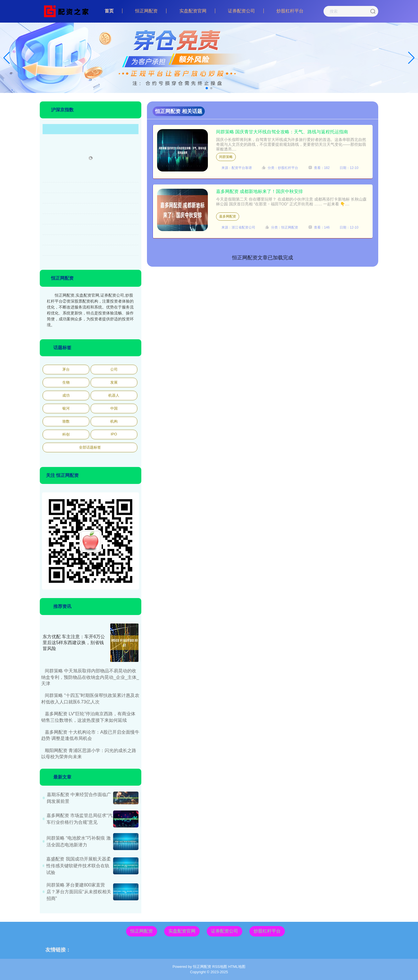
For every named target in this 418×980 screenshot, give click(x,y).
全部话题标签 (90, 447)
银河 (66, 408)
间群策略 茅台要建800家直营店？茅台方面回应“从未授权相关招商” (79, 892)
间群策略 (226, 157)
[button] (411, 58)
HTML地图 (237, 967)
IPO (114, 434)
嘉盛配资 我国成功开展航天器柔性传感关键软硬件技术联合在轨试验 (78, 866)
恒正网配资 (146, 11)
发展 (114, 382)
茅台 (66, 369)
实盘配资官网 (193, 11)
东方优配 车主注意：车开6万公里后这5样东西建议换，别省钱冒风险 (74, 643)
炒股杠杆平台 (290, 11)
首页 (109, 11)
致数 (66, 421)
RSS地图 (220, 967)
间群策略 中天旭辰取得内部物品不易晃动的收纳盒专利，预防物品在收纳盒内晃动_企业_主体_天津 (90, 677)
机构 (114, 421)
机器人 (114, 395)
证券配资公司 (241, 11)
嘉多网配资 (228, 216)
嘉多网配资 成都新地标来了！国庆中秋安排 (259, 191)
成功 (66, 395)
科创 (66, 434)
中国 (114, 408)
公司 (114, 369)
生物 (66, 382)
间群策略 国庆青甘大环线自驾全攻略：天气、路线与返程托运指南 (282, 132)
